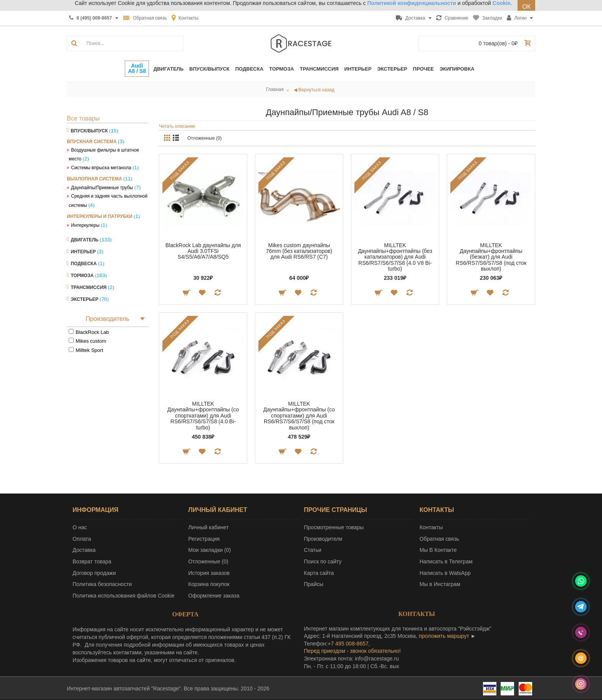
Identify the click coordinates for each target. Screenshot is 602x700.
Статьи (313, 550)
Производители (323, 539)
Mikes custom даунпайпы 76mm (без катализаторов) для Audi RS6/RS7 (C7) (299, 251)
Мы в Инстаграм (440, 584)
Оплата (82, 539)
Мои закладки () (209, 550)
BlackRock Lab (92, 332)
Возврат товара (92, 561)
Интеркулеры (85, 225)
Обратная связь (439, 539)
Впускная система (92, 142)
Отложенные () (208, 561)
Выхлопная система (94, 179)
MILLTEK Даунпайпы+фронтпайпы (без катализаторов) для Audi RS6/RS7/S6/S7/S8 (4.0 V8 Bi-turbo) (395, 257)
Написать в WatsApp (445, 573)
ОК (526, 7)
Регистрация (204, 539)
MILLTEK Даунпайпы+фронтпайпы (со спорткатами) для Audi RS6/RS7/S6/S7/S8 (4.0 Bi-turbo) (203, 416)
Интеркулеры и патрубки (100, 216)
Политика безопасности (102, 584)
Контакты (431, 527)
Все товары (83, 118)
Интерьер (83, 252)
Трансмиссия (88, 287)
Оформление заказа (214, 596)
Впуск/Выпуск (89, 131)
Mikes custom (91, 341)
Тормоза (82, 276)
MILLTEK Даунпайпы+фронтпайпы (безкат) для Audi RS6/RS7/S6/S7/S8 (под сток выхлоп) (491, 257)
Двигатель (84, 240)
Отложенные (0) (205, 138)
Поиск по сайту (323, 561)
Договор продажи (94, 573)
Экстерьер (84, 299)
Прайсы (314, 584)
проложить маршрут (444, 636)
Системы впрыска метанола (101, 168)
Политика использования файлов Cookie (124, 596)
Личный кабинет (208, 527)
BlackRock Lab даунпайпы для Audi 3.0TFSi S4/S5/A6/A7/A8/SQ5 (203, 251)
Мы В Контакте (438, 550)
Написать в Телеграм (446, 561)
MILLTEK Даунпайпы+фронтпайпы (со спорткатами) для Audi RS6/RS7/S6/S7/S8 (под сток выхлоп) (299, 416)
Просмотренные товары (334, 527)
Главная (275, 89)
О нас (80, 527)
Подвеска (84, 264)
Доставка (84, 550)
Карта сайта (319, 573)
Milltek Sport (89, 350)
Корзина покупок (209, 584)
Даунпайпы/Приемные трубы (102, 188)
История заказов (209, 573)
